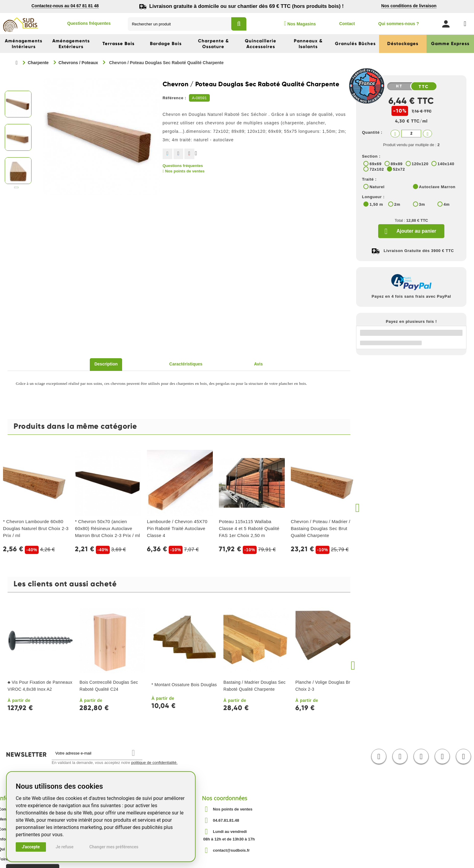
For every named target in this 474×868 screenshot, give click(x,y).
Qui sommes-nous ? (399, 24)
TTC (424, 87)
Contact (347, 24)
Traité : (369, 179)
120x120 (420, 164)
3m (422, 204)
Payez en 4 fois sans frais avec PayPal (411, 296)
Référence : (175, 98)
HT (399, 86)
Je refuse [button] (65, 847)
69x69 (375, 164)
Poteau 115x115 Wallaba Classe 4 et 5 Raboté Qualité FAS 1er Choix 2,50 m (249, 528)
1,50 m (376, 204)
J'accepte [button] (31, 847)
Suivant (17, 189)
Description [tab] (106, 364)
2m (397, 204)
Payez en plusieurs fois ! (411, 321)
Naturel (377, 187)
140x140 (446, 164)
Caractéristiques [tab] (186, 364)
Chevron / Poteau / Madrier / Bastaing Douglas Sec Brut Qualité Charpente (321, 528)
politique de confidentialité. (154, 763)
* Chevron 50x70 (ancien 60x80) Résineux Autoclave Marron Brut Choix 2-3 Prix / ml (107, 528)
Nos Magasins (300, 23)
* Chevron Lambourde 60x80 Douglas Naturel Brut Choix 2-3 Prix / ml (36, 528)
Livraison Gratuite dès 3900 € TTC (419, 251)
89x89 (397, 164)
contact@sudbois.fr (231, 850)
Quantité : (372, 132)
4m (446, 204)
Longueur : (373, 197)
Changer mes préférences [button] (114, 847)
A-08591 (199, 98)
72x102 (377, 169)
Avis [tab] (258, 364)
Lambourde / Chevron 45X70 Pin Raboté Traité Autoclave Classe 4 (177, 528)
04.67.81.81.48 (226, 820)
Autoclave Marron (437, 187)
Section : (371, 156)
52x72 (399, 169)
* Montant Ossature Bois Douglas (184, 685)
